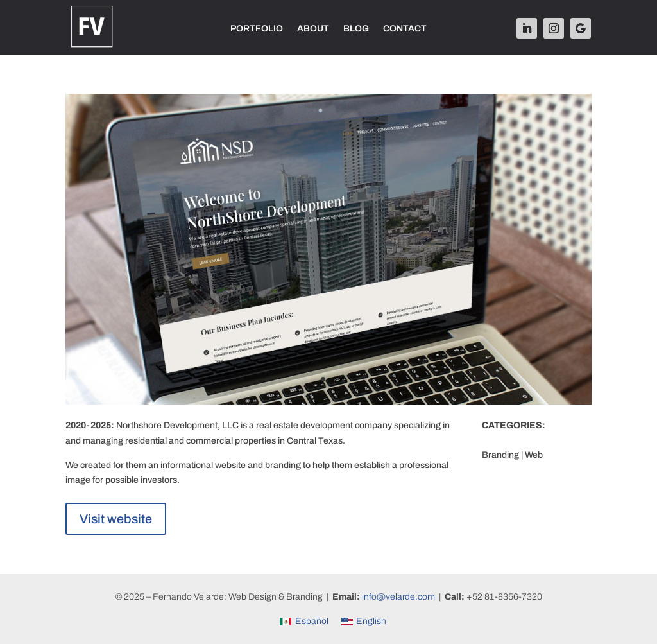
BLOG (356, 29)
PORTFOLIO (257, 29)
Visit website (116, 519)
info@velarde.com (398, 597)
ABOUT (313, 29)
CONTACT (405, 29)
